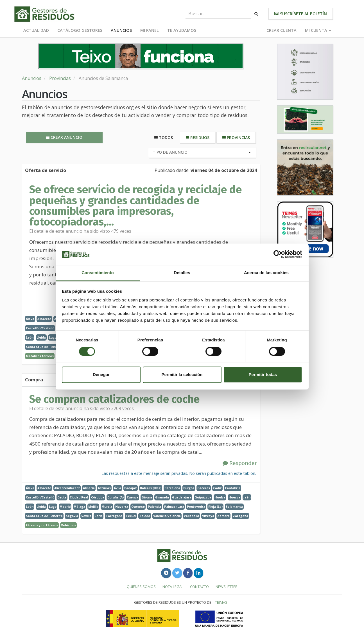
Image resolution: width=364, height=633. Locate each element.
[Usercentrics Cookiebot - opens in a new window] (278, 254)
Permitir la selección (182, 375)
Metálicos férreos (40, 356)
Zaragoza (240, 516)
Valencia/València (167, 516)
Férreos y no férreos (42, 525)
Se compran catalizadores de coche (114, 399)
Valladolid (191, 516)
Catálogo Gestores (80, 30)
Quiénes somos (141, 587)
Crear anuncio (64, 137)
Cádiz (217, 488)
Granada (162, 497)
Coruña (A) (116, 497)
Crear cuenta (282, 30)
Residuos (198, 137)
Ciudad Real (79, 497)
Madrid (65, 506)
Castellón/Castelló (40, 328)
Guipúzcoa (203, 497)
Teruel (131, 516)
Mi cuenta (318, 30)
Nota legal (173, 587)
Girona (147, 497)
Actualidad (36, 30)
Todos (164, 137)
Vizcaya (208, 516)
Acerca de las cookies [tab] (266, 273)
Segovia (72, 516)
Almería (89, 488)
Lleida (41, 337)
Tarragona (114, 516)
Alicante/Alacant (67, 488)
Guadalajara (182, 497)
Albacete (44, 319)
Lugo (53, 337)
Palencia (154, 506)
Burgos (189, 488)
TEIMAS (221, 602)
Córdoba (98, 497)
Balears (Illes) (151, 488)
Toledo (145, 516)
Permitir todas (263, 375)
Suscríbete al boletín (301, 14)
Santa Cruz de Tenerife (44, 347)
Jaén (247, 497)
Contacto (199, 587)
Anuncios (121, 30)
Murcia (107, 506)
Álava (30, 319)
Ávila (117, 488)
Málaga (79, 506)
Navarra (122, 506)
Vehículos (68, 525)
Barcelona (172, 488)
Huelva (220, 497)
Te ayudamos (182, 30)
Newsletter (227, 587)
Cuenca (133, 497)
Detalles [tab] (182, 273)
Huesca (234, 497)
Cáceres (204, 488)
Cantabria (233, 488)
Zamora (223, 516)
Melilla (93, 506)
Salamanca (234, 506)
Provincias (60, 78)
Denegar (101, 375)
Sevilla (86, 516)
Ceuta (62, 497)
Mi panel (150, 30)
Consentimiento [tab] (98, 273)
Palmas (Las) (174, 506)
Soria (99, 516)
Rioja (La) (215, 506)
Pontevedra (196, 506)
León (30, 337)
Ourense (138, 506)
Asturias (104, 488)
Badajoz (131, 488)
